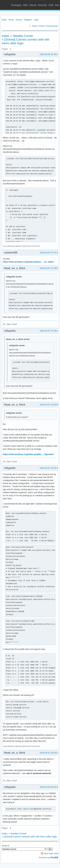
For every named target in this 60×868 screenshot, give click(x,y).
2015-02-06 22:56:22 (49, 54)
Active (42, 26)
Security (42, 5)
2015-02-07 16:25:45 (49, 468)
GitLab (33, 5)
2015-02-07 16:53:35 (49, 753)
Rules (11, 20)
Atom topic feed (51, 853)
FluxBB (54, 857)
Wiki (26, 5)
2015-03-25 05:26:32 (49, 787)
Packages (16, 5)
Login (36, 20)
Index (4, 20)
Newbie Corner (23, 36)
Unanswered (52, 26)
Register (28, 20)
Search (19, 20)
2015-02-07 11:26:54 (49, 268)
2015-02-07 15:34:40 (49, 331)
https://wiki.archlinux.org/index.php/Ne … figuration (28, 454)
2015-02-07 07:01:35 (49, 253)
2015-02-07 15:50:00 (49, 405)
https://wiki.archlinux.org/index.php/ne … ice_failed (28, 262)
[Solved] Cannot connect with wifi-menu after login (30, 836)
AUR (51, 5)
